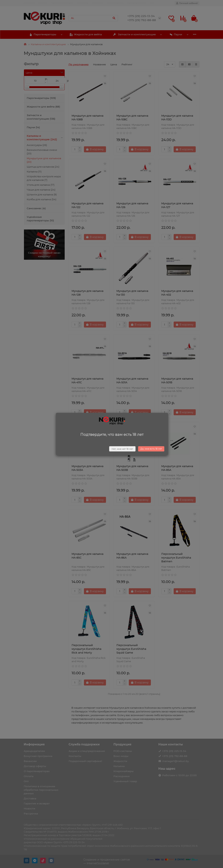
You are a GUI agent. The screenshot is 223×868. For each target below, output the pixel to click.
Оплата (43, 3)
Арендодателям (137, 3)
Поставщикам (115, 3)
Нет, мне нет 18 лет (122, 449)
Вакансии (98, 3)
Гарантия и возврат (62, 3)
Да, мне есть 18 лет (151, 449)
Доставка (29, 3)
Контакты (83, 3)
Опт (152, 3)
